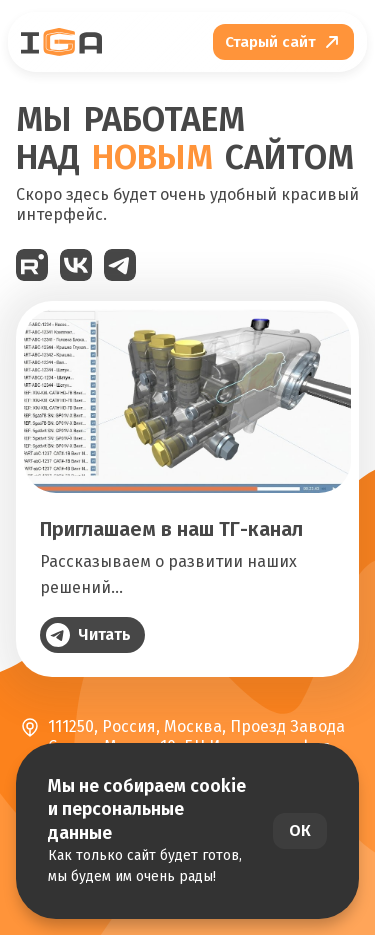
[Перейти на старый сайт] (283, 42)
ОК (300, 830)
